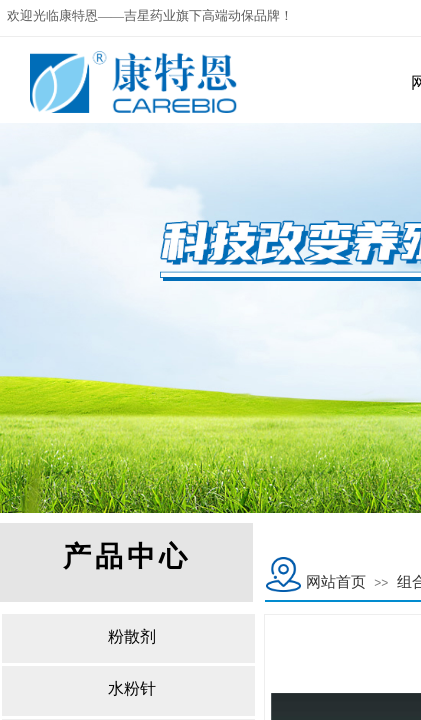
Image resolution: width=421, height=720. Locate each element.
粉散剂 (132, 636)
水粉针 (132, 688)
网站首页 (336, 582)
